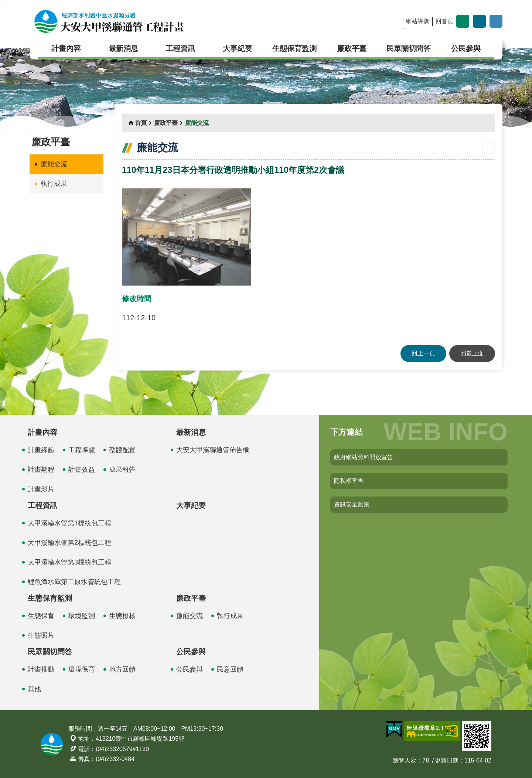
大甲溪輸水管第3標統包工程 (69, 562)
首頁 (141, 123)
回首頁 (444, 21)
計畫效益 (82, 470)
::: (2, 4)
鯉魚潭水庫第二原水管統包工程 (74, 582)
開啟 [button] (496, 21)
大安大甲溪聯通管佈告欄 (213, 450)
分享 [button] (479, 21)
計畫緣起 (41, 450)
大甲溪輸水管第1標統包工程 (69, 523)
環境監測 (82, 616)
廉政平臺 (352, 48)
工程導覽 (82, 450)
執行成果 (54, 184)
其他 (34, 689)
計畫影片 (41, 489)
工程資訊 (180, 48)
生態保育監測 (294, 48)
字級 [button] (463, 21)
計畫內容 (66, 48)
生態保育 (41, 616)
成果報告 (122, 470)
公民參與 (466, 48)
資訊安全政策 (352, 504)
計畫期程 (41, 470)
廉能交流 (54, 164)
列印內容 (489, 148)
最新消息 (123, 48)
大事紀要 (238, 48)
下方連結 (347, 432)
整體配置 (122, 450)
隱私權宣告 (349, 481)
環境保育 (82, 669)
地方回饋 (122, 669)
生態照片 (41, 635)
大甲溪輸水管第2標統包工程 (69, 543)
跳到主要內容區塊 (4, 4)
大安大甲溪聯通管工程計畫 (109, 21)
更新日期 (447, 760)
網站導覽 (417, 21)
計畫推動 (41, 669)
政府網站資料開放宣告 (364, 457)
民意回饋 (230, 669)
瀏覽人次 (405, 760)
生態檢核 (122, 616)
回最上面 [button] (472, 353)
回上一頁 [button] (423, 353)
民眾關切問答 (409, 48)
